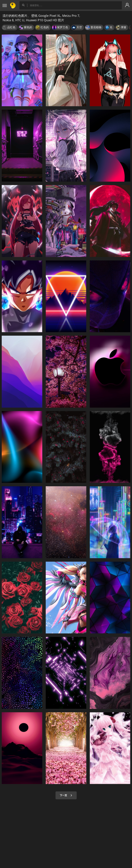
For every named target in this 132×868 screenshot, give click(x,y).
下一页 (66, 795)
